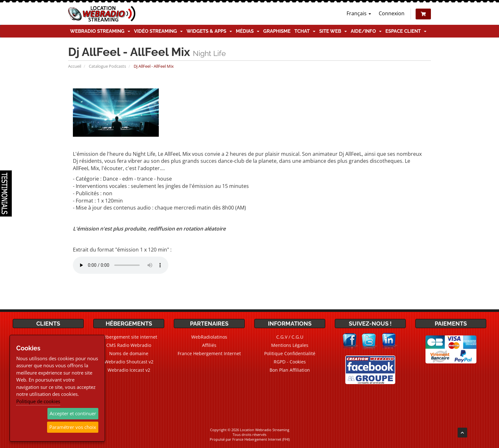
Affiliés (209, 345)
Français (359, 13)
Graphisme (277, 31)
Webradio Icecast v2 (129, 370)
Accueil (75, 66)
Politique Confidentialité (290, 353)
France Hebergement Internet (209, 353)
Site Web (333, 31)
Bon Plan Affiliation (290, 370)
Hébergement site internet (129, 337)
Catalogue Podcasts (107, 66)
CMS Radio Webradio (129, 345)
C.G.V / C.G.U (290, 337)
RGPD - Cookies (290, 362)
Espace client (406, 31)
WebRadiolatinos (209, 337)
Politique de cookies (38, 401)
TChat (305, 31)
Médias (248, 31)
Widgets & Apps (209, 31)
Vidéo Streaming (158, 31)
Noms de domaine (129, 353)
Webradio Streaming (100, 31)
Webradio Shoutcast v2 (129, 362)
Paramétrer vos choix (73, 427)
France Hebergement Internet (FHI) (261, 439)
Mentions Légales (290, 345)
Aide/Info (366, 31)
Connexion (392, 13)
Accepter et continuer (73, 413)
